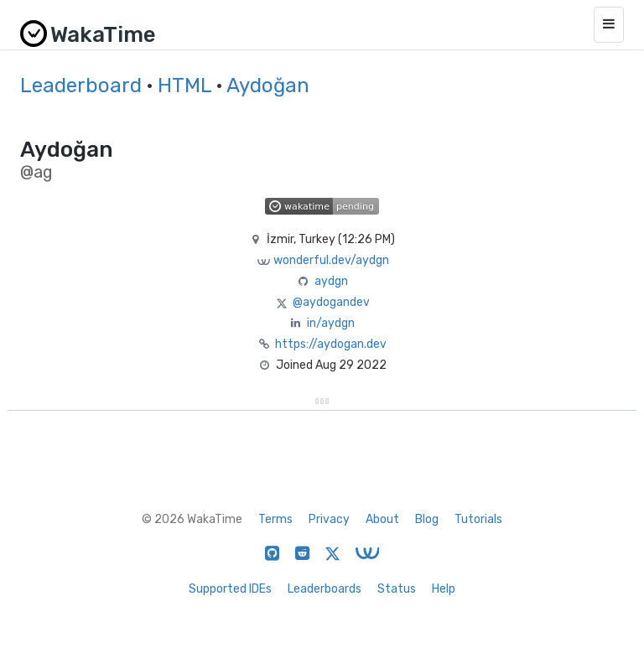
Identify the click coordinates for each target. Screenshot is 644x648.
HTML (184, 86)
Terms (275, 519)
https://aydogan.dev (331, 344)
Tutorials (478, 519)
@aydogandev (331, 302)
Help (444, 589)
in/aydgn (331, 323)
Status (397, 589)
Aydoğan (268, 86)
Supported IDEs (230, 589)
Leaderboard (81, 86)
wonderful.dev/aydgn (331, 260)
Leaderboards (325, 589)
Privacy (329, 519)
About (382, 519)
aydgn (331, 281)
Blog (427, 519)
